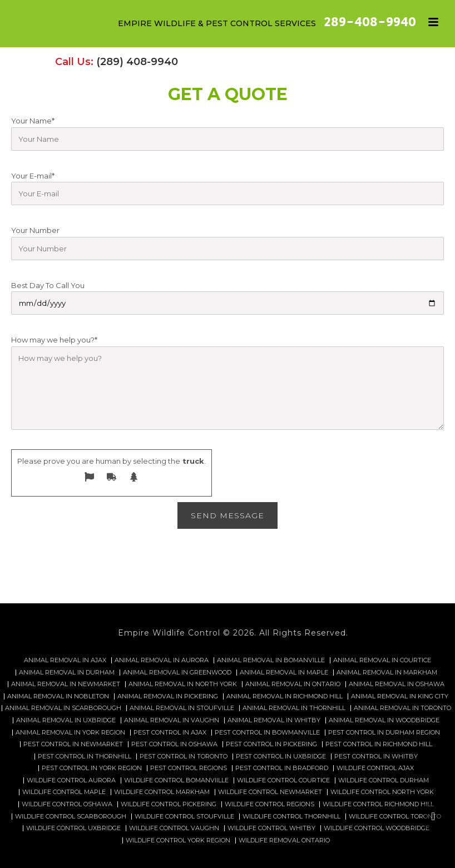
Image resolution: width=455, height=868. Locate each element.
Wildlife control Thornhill (291, 817)
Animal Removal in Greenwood (177, 673)
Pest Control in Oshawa (174, 744)
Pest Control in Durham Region (384, 733)
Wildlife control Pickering (169, 804)
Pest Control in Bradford (282, 768)
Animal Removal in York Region (70, 733)
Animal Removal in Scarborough (63, 708)
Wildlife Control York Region (178, 840)
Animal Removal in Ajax (65, 660)
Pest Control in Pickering (271, 744)
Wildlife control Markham (162, 792)
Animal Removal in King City (400, 696)
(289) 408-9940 (137, 62)
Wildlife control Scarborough (71, 817)
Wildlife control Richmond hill (378, 804)
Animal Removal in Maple (284, 673)
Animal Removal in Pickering (168, 696)
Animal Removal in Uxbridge (66, 720)
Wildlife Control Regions (269, 804)
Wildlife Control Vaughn (174, 828)
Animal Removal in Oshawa (397, 684)
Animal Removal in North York (183, 684)
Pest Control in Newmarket (73, 744)
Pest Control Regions (189, 768)
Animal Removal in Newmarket (66, 684)
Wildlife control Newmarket (270, 792)
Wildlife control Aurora (71, 780)
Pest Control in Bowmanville (267, 733)
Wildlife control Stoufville (184, 817)
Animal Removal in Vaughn (172, 720)
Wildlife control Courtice (283, 780)
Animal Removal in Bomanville (271, 660)
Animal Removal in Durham (67, 673)
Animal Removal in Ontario (293, 684)
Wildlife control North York (382, 792)
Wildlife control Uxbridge (73, 828)
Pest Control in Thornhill (85, 757)
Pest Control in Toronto (184, 757)
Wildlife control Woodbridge (377, 828)
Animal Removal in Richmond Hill (285, 696)
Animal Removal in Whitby (274, 720)
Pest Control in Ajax (170, 733)
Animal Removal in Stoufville (182, 708)
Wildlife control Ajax (375, 768)
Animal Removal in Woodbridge (384, 720)
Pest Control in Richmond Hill (379, 744)
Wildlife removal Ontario (284, 840)
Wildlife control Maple (64, 792)
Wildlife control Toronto (395, 817)
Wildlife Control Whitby (271, 828)
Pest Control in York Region (92, 768)
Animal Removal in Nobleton (58, 696)
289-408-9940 (370, 22)
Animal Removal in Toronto (402, 708)
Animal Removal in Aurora (162, 660)
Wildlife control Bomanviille (176, 780)
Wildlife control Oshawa (67, 804)
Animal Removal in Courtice (382, 660)
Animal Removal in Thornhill (294, 708)
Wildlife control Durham (384, 780)
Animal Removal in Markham (387, 673)
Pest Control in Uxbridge (281, 757)
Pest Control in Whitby (376, 757)
